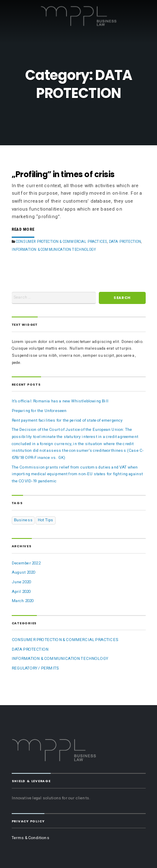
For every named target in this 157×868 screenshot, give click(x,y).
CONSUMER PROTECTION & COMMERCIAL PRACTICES (62, 242)
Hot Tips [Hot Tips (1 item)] (45, 520)
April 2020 (21, 591)
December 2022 (26, 563)
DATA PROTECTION (125, 242)
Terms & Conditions (31, 838)
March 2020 (23, 601)
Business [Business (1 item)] (23, 520)
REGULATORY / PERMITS (36, 668)
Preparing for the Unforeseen (39, 411)
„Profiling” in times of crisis (63, 174)
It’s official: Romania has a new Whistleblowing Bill (60, 401)
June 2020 (22, 582)
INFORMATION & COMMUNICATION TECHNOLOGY (54, 250)
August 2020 (24, 572)
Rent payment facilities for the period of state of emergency (67, 420)
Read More (23, 230)
